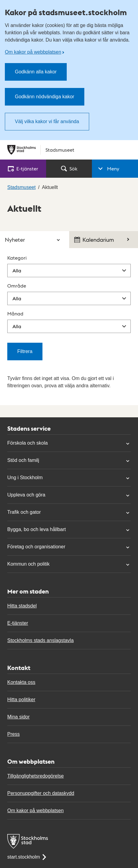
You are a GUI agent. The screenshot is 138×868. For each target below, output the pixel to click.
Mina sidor (19, 717)
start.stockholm (27, 857)
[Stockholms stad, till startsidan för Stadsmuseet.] (69, 150)
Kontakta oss (21, 682)
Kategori (17, 258)
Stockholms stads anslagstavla (40, 640)
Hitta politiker (21, 700)
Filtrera (25, 351)
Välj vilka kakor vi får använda (47, 121)
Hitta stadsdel (22, 606)
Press (13, 734)
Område (17, 286)
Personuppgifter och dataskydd (41, 793)
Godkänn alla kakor (36, 72)
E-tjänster (18, 623)
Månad (15, 313)
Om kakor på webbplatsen (33, 52)
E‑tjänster (23, 168)
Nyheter (15, 239)
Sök (69, 168)
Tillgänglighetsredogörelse (35, 776)
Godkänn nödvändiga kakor (45, 97)
